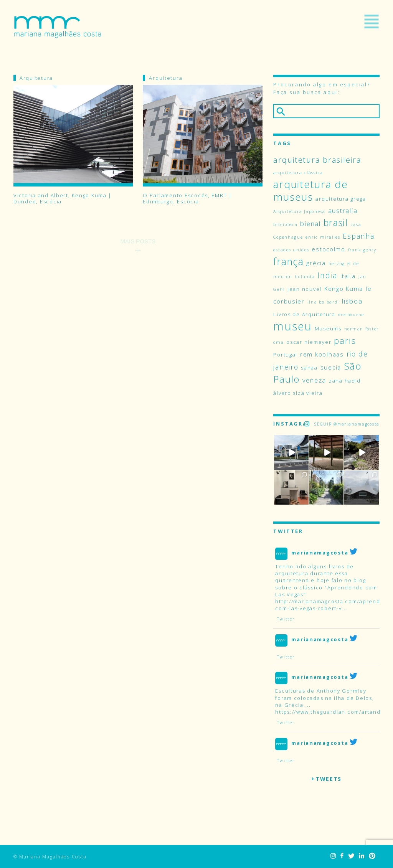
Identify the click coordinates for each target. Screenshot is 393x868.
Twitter (351, 856)
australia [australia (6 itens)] (343, 210)
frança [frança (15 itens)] (288, 261)
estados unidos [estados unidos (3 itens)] (291, 250)
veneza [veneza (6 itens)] (314, 380)
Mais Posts (138, 241)
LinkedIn (362, 856)
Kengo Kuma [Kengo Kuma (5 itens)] (344, 289)
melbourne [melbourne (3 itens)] (351, 315)
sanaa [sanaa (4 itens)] (309, 368)
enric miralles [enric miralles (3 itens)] (323, 237)
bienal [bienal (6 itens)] (310, 224)
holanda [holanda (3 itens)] (305, 277)
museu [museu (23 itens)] (293, 326)
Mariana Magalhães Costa (58, 27)
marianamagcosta (320, 553)
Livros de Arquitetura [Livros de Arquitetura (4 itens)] (304, 314)
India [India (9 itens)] (328, 275)
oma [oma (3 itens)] (278, 342)
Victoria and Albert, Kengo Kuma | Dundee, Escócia (63, 198)
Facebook (342, 856)
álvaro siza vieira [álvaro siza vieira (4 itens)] (298, 393)
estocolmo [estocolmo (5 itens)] (329, 249)
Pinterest (372, 856)
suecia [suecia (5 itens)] (331, 367)
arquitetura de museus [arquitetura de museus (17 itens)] (310, 191)
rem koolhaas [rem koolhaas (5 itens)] (322, 354)
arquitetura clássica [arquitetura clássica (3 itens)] (298, 173)
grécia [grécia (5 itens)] (316, 263)
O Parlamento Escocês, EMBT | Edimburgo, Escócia (187, 198)
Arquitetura (36, 78)
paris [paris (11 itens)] (345, 340)
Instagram (333, 856)
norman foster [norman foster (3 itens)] (362, 329)
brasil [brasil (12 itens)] (336, 223)
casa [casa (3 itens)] (356, 224)
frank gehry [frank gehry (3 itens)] (362, 250)
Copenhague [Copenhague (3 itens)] (288, 237)
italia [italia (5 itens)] (348, 276)
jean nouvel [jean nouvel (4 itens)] (305, 289)
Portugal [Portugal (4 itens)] (285, 355)
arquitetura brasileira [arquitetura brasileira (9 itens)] (317, 160)
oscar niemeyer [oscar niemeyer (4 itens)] (309, 342)
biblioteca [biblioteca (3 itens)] (285, 224)
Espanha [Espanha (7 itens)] (358, 236)
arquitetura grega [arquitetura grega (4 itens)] (341, 199)
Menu (372, 21)
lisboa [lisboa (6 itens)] (352, 301)
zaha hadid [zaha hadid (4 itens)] (345, 381)
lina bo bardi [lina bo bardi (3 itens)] (324, 302)
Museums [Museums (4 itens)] (328, 328)
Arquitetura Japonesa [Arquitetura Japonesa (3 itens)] (299, 211)
